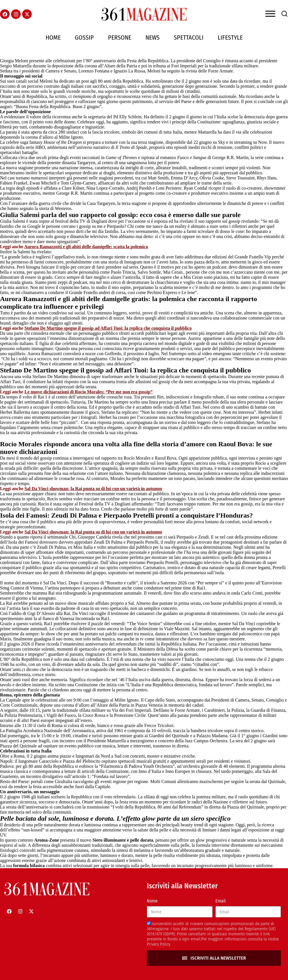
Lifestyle (230, 37)
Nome (152, 901)
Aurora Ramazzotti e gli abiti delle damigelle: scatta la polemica (86, 247)
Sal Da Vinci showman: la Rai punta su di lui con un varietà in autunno (93, 489)
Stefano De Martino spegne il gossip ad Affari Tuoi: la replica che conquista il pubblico (108, 328)
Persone (120, 37)
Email (221, 901)
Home (53, 37)
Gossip (84, 37)
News (153, 37)
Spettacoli (189, 37)
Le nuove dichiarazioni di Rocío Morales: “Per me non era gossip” (88, 392)
